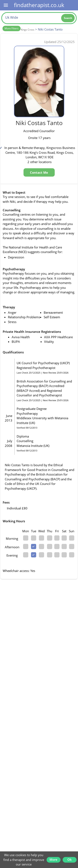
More (53, 859)
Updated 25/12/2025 (59, 42)
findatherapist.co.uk (39, 5)
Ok (70, 859)
